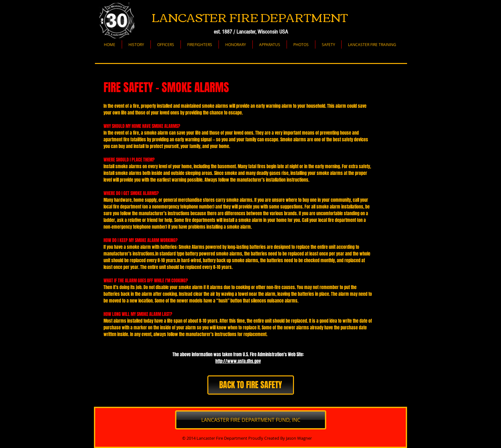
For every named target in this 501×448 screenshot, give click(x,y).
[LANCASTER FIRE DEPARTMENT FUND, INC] (251, 420)
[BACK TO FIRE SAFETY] (251, 385)
